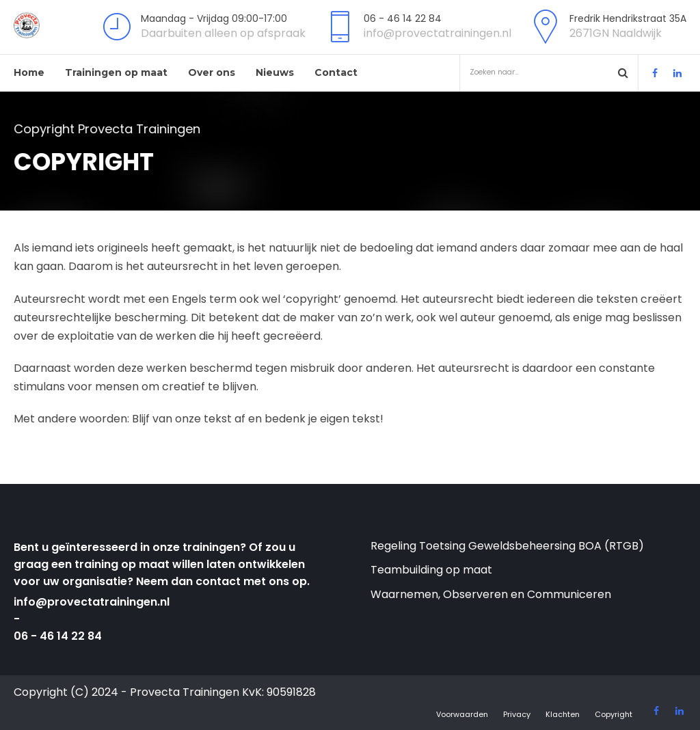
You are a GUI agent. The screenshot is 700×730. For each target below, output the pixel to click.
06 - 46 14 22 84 (58, 636)
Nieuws (275, 72)
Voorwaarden (462, 714)
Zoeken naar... (542, 72)
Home (29, 72)
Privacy (517, 714)
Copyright (614, 714)
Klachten (563, 714)
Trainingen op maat (116, 72)
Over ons (212, 72)
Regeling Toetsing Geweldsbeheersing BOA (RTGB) (507, 546)
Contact (336, 72)
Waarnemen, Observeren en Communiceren (491, 594)
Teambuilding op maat (431, 570)
